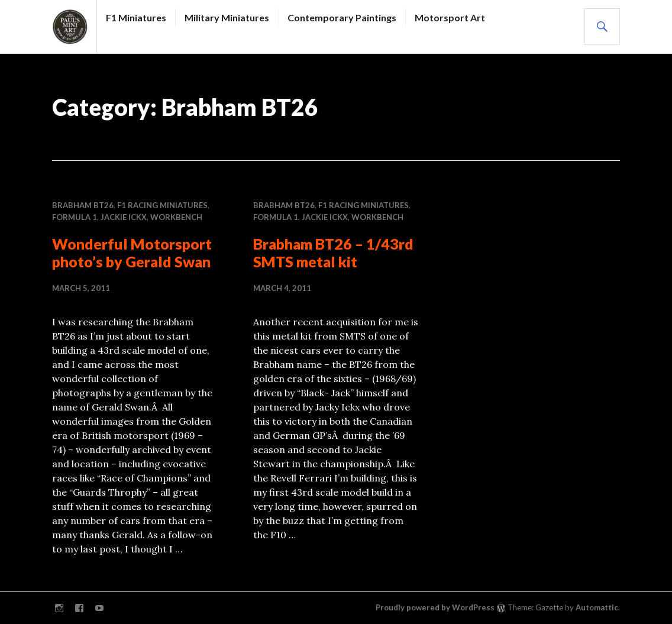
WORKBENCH (176, 217)
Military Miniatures (227, 17)
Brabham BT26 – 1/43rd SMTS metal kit (333, 253)
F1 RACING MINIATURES (162, 205)
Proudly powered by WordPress (435, 607)
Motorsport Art (450, 17)
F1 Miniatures (136, 17)
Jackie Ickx (124, 217)
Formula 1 (75, 217)
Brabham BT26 (83, 205)
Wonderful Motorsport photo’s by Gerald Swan (132, 253)
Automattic (597, 607)
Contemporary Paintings (342, 17)
